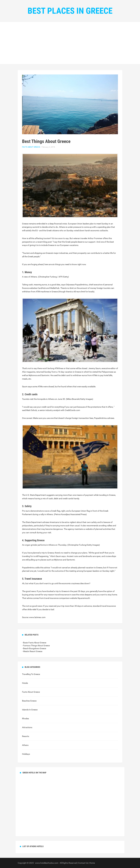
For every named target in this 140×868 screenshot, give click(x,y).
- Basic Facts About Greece (34, 643)
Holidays (26, 754)
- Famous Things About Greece (36, 646)
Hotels (25, 683)
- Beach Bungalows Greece (34, 648)
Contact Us (83, 863)
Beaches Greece (29, 701)
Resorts (26, 736)
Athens (25, 745)
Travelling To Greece (31, 674)
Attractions (27, 727)
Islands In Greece (30, 710)
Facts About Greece (31, 147)
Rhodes (25, 719)
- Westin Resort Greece (32, 651)
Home (92, 863)
